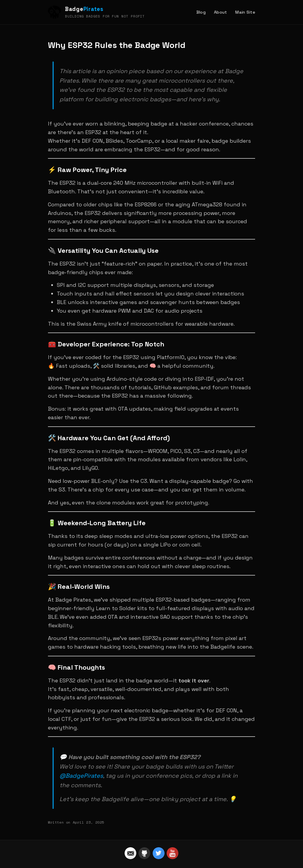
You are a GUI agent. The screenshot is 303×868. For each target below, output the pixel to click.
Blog (201, 12)
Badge (84, 9)
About (220, 12)
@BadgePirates (81, 776)
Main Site (245, 12)
